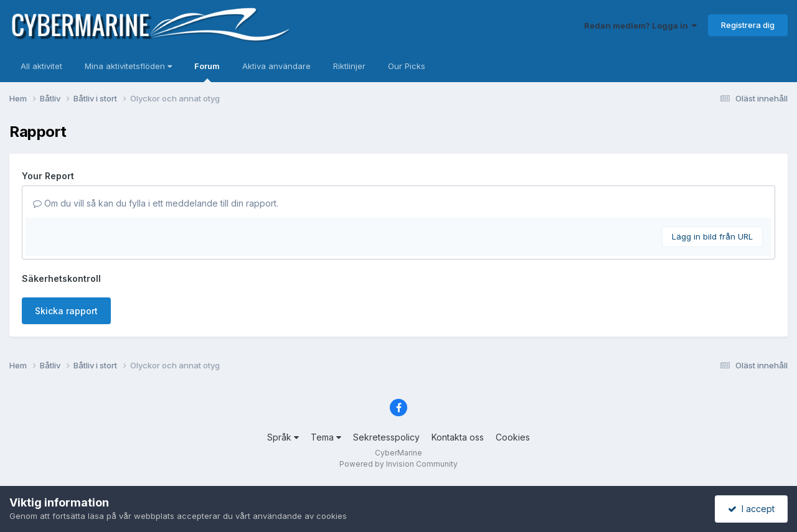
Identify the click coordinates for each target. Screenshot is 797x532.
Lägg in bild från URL (712, 236)
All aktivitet (41, 66)
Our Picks (407, 66)
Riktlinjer (349, 66)
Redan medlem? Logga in (640, 26)
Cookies (513, 437)
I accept (751, 509)
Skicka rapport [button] (66, 311)
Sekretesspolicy (386, 437)
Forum (207, 72)
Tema (326, 437)
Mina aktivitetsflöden (128, 66)
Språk (283, 437)
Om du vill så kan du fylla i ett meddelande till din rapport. (156, 203)
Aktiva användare (276, 66)
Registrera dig (748, 25)
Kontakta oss (458, 437)
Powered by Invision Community (398, 464)
